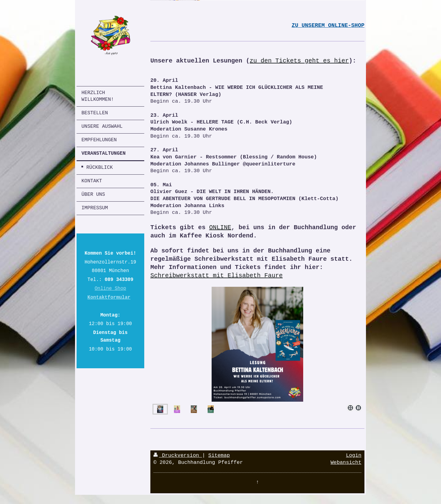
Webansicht (346, 462)
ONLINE (220, 227)
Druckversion (178, 455)
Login (354, 455)
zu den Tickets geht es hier (299, 61)
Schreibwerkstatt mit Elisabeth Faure (217, 276)
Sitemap (219, 455)
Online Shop (110, 289)
